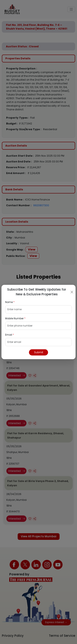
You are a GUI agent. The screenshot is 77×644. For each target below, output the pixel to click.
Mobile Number (15, 318)
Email (10, 335)
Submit (39, 352)
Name (10, 302)
